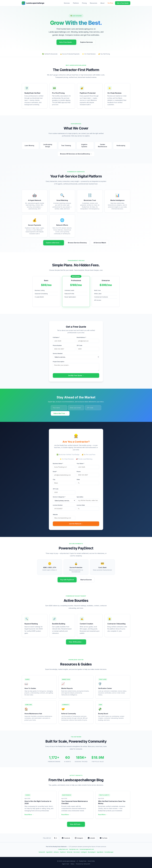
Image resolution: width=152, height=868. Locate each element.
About (102, 3)
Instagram (79, 838)
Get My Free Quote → (76, 375)
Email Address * (81, 337)
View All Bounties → (76, 642)
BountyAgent (92, 852)
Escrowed (77, 852)
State (78, 479)
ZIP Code (79, 345)
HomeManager (109, 852)
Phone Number (57, 345)
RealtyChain (83, 861)
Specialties (80, 497)
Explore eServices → (54, 243)
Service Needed (58, 353)
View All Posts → (76, 824)
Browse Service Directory (77, 243)
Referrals (70, 852)
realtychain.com (63, 849)
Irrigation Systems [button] (87, 146)
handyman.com (74, 849)
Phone (79, 472)
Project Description (59, 362)
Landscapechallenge (33, 3)
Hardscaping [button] (122, 146)
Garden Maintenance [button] (104, 146)
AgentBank (100, 852)
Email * (55, 472)
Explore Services (87, 42)
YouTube (104, 838)
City (54, 479)
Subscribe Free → (60, 413)
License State (81, 505)
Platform (76, 3)
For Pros (110, 3)
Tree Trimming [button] (67, 146)
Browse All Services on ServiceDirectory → (76, 154)
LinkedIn (91, 838)
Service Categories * (59, 497)
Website (55, 514)
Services (67, 3)
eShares (56, 852)
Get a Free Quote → (66, 42)
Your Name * (80, 463)
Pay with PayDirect (67, 580)
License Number (58, 505)
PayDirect (63, 852)
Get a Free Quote (123, 3)
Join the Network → (76, 524)
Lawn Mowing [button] (30, 146)
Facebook (66, 838)
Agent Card (66, 864)
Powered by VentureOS (83, 864)
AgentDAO (49, 852)
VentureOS (42, 852)
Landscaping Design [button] (49, 146)
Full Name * (56, 337)
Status (72, 864)
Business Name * (58, 463)
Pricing (84, 3)
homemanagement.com (87, 849)
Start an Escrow (86, 580)
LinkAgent (84, 852)
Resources (94, 3)
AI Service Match (100, 243)
